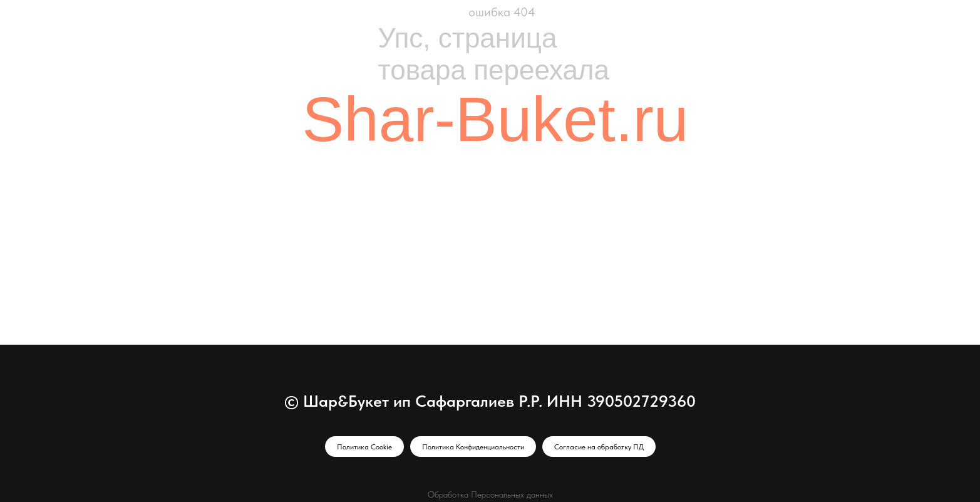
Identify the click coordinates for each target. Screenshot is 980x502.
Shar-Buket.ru (496, 119)
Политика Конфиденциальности (473, 447)
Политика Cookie (364, 447)
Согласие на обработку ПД (599, 447)
